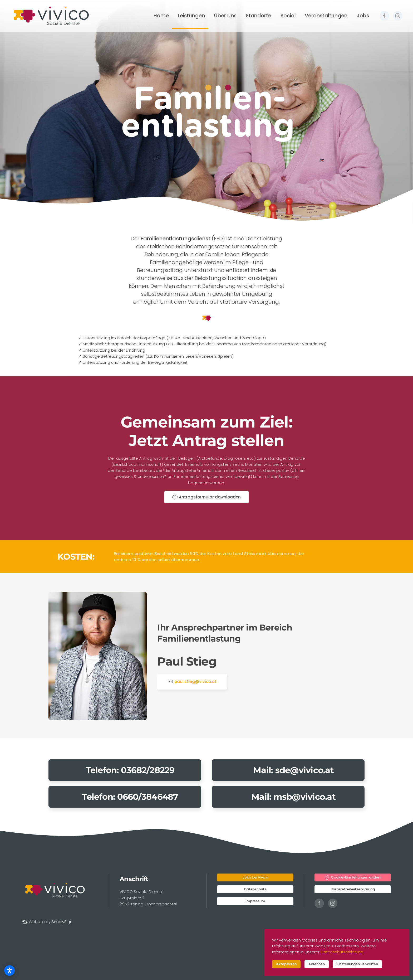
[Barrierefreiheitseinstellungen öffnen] (9, 971)
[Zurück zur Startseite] (51, 16)
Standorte (259, 16)
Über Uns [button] (225, 16)
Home (161, 16)
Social (288, 16)
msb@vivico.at (304, 797)
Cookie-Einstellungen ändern (353, 877)
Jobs (363, 16)
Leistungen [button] (191, 16)
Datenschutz (255, 889)
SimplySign (62, 922)
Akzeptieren (286, 964)
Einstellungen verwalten (357, 964)
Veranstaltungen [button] (326, 16)
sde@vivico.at (304, 770)
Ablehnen (317, 964)
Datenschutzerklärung (342, 952)
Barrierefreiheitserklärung (353, 889)
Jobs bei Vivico (255, 877)
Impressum (255, 901)
